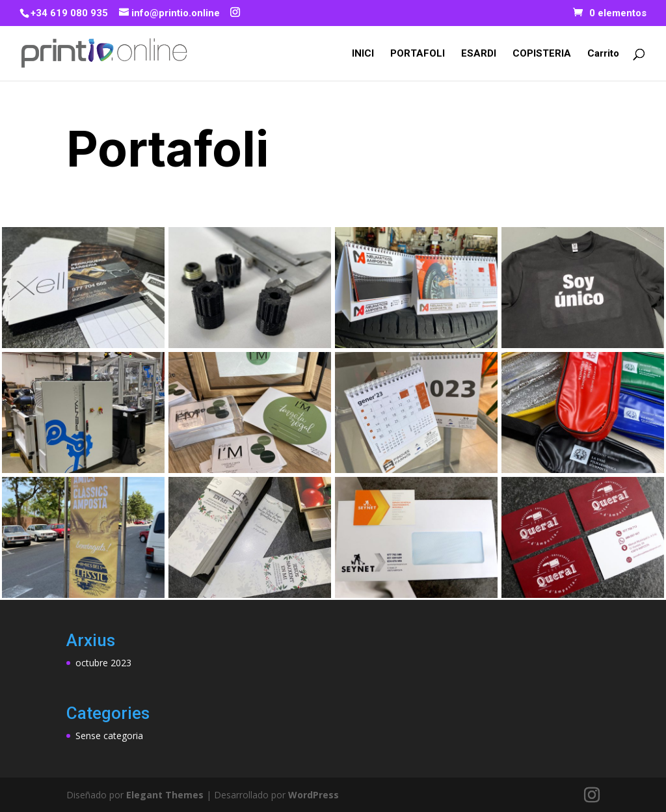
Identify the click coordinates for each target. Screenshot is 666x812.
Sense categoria (109, 736)
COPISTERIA (542, 54)
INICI (363, 54)
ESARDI (479, 54)
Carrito (603, 54)
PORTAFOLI (418, 54)
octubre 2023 (103, 663)
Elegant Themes (165, 795)
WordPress (313, 795)
